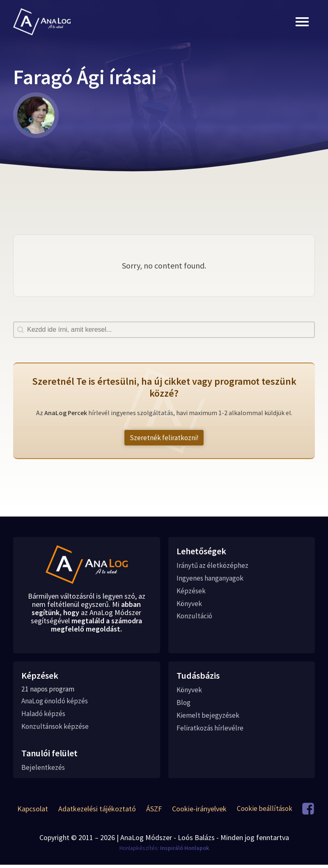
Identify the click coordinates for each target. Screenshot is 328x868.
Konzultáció (195, 618)
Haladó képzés (44, 716)
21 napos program (49, 691)
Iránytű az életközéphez (213, 566)
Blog (184, 705)
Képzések (191, 592)
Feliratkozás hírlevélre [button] (210, 731)
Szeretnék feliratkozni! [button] (164, 438)
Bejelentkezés (43, 771)
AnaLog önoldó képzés (56, 703)
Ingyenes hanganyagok (212, 579)
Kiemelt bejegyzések (208, 718)
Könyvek (190, 605)
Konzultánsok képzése (56, 729)
